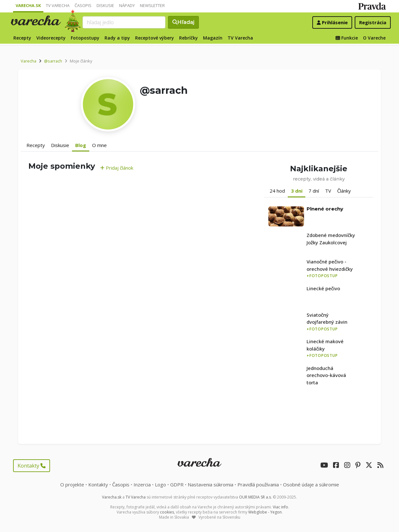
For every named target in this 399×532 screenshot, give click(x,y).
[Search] (124, 22)
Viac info (280, 507)
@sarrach (53, 61)
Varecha (29, 61)
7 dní (314, 191)
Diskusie (105, 5)
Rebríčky (189, 38)
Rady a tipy (117, 38)
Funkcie (347, 38)
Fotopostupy (85, 38)
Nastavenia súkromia (210, 484)
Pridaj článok (117, 168)
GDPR (177, 484)
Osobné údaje (311, 484)
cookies (167, 512)
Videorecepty (51, 38)
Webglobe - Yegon (265, 512)
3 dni (297, 191)
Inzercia (142, 484)
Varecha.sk (28, 5)
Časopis (83, 5)
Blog (81, 145)
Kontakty (32, 466)
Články (344, 191)
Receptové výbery (155, 38)
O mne (99, 145)
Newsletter (152, 5)
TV (328, 191)
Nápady (127, 5)
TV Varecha (58, 5)
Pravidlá (258, 484)
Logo (160, 484)
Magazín (213, 38)
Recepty (22, 38)
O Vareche (374, 38)
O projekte (72, 484)
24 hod (277, 191)
